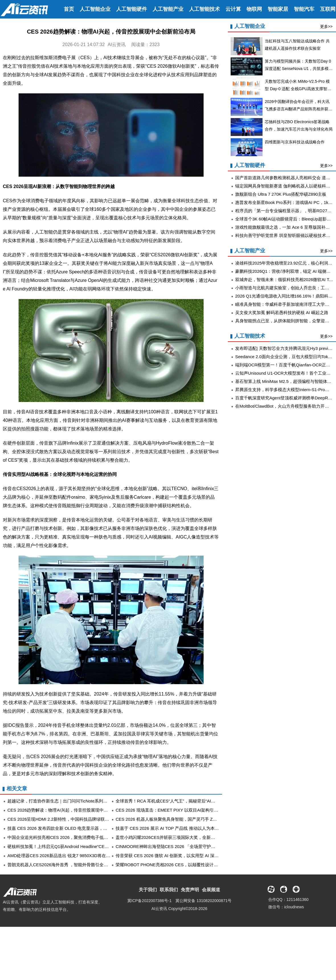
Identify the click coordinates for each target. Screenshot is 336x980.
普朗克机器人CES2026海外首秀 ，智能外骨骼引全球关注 (62, 865)
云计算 (233, 9)
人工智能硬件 (132, 9)
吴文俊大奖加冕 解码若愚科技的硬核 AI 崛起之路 (282, 312)
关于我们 (148, 890)
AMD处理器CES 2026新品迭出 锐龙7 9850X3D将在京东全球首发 (69, 856)
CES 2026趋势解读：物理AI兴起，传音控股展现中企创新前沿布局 (70, 810)
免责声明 (190, 890)
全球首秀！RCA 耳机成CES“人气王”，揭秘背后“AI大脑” (168, 801)
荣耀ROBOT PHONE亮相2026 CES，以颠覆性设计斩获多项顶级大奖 (182, 865)
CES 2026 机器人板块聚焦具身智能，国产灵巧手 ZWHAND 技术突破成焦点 (188, 819)
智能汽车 (304, 9)
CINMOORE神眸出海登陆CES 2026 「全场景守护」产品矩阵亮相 (178, 846)
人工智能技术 (204, 9)
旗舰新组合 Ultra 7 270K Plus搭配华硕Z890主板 (281, 194)
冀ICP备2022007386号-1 (149, 901)
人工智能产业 (168, 9)
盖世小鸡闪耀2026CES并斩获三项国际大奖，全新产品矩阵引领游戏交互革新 (189, 837)
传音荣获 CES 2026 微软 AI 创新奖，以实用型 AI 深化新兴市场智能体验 (184, 856)
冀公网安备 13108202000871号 (203, 901)
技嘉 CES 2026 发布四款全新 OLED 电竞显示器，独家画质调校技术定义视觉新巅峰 (87, 828)
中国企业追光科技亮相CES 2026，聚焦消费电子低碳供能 (62, 837)
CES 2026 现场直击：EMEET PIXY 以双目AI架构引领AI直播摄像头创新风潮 (188, 810)
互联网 (328, 9)
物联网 (254, 9)
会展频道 (211, 890)
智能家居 (278, 9)
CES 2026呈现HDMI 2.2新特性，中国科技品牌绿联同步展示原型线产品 (75, 819)
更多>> (326, 26)
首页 (69, 9)
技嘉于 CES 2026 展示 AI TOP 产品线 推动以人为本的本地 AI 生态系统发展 (188, 828)
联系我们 (169, 890)
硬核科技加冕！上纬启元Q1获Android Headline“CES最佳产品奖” (69, 846)
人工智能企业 (95, 9)
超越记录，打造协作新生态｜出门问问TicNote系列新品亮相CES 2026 (74, 801)
